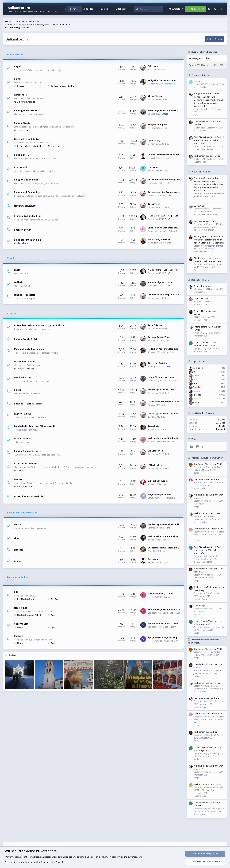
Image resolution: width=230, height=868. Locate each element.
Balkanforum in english (27, 240)
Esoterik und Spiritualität (29, 496)
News (18, 627)
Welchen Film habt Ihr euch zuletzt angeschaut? (172, 536)
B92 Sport (54, 599)
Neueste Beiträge (201, 75)
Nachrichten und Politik (28, 615)
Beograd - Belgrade (158, 125)
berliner (164, 551)
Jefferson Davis (168, 352)
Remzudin (170, 498)
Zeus (164, 429)
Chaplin (165, 114)
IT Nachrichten (155, 465)
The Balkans (21, 243)
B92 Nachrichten (24, 599)
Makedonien (55, 146)
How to (19, 471)
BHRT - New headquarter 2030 (163, 228)
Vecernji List (21, 624)
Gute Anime (154, 559)
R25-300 (167, 170)
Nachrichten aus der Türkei (207, 156)
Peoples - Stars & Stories (28, 403)
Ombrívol (197, 399)
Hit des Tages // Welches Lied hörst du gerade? (172, 524)
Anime (18, 561)
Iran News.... (154, 167)
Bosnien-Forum (23, 230)
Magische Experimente (160, 494)
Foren (73, 9)
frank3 (166, 484)
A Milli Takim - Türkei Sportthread (165, 270)
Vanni (196, 402)
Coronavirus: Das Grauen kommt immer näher (171, 192)
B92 (16, 592)
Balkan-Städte (22, 123)
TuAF (168, 219)
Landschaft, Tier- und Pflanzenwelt (34, 426)
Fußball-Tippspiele (25, 295)
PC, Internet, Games (26, 463)
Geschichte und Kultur (27, 139)
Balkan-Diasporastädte (27, 451)
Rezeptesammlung (24, 369)
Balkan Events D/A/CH (27, 339)
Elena (167, 286)
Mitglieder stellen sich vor (29, 349)
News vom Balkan (18, 577)
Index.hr (19, 636)
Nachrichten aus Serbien (206, 732)
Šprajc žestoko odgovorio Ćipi (163, 638)
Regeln (18, 66)
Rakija (18, 390)
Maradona (170, 84)
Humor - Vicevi (22, 414)
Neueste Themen (201, 172)
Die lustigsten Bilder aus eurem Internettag (170, 414)
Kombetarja (199, 606)
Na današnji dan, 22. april (161, 594)
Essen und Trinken (25, 361)
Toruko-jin (165, 158)
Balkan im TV (22, 155)
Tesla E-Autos (155, 325)
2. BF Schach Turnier (158, 481)
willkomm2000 (168, 442)
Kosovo (19, 86)
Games (18, 479)
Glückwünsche (22, 377)
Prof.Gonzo (174, 381)
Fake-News (154, 66)
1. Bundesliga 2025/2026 (160, 282)
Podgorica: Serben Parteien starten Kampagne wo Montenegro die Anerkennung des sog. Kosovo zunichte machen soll (208, 100)
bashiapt (221, 429)
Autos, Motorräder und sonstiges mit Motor (39, 325)
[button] (80, 9)
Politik (18, 79)
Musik (17, 525)
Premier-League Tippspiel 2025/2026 (166, 295)
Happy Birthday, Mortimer (161, 377)
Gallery (13, 655)
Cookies (35, 857)
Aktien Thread (155, 96)
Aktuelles (88, 9)
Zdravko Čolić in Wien (159, 337)
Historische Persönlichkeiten (30, 146)
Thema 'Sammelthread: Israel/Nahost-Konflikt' (205, 344)
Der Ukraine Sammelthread (207, 479)
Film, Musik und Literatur (22, 512)
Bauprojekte (21, 130)
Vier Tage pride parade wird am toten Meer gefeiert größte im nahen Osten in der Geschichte (209, 240)
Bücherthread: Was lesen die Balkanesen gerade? (173, 548)
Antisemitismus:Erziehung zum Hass (167, 180)
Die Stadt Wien (155, 451)
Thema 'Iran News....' (203, 286)
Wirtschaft (20, 95)
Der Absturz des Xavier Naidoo (163, 402)
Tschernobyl (154, 204)
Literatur (19, 550)
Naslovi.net (21, 608)
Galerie (105, 9)
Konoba (12, 313)
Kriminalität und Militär (27, 216)
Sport (11, 258)
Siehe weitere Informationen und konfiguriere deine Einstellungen (37, 862)
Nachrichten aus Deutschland (208, 784)
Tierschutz (153, 426)
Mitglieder (121, 9)
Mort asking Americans (160, 239)
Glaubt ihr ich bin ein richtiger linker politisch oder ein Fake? (208, 260)
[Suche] (152, 9)
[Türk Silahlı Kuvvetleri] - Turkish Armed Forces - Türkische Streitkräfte (209, 140)
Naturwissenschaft (25, 206)
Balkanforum (15, 54)
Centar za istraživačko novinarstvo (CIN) (168, 155)
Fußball (18, 282)
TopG (196, 383)
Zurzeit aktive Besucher (204, 52)
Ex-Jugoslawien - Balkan (61, 86)
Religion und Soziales (26, 180)
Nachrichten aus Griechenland (208, 529)
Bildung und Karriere (26, 110)
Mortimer (169, 243)
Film (16, 538)
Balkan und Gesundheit (27, 192)
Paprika (197, 387)
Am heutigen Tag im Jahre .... (163, 390)
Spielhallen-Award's (24, 486)
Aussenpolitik (22, 167)
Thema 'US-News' (202, 299)
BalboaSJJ (173, 231)
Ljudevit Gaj (154, 141)
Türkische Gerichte (158, 363)
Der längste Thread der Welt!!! (208, 464)
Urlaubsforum (22, 438)
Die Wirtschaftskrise (25, 102)
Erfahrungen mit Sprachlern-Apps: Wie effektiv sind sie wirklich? (181, 110)
